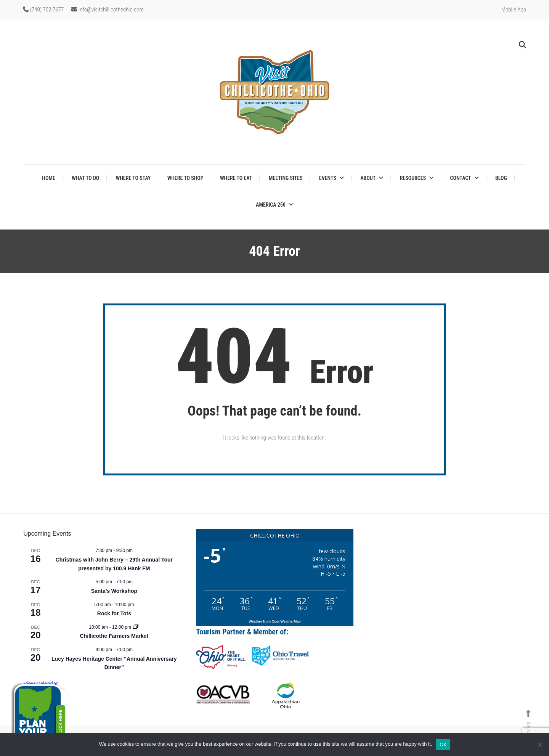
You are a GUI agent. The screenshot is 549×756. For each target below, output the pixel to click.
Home (49, 178)
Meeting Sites (286, 178)
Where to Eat (236, 178)
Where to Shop (185, 178)
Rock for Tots (114, 613)
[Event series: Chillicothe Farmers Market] (136, 627)
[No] (539, 745)
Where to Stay (133, 178)
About (368, 178)
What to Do (85, 178)
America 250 (271, 205)
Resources (413, 178)
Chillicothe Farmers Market (114, 636)
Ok (443, 744)
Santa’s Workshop (114, 591)
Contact (461, 178)
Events (328, 178)
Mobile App (514, 10)
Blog (501, 178)
